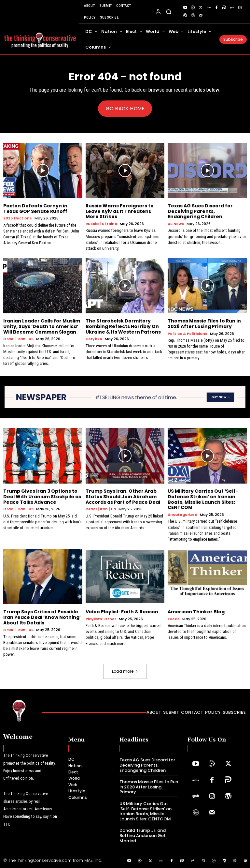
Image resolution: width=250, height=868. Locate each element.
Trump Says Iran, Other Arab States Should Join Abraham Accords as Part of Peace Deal (123, 497)
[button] (169, 12)
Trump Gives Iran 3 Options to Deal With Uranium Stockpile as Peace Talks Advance (42, 497)
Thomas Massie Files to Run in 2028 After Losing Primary (204, 323)
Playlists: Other (101, 619)
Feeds (174, 619)
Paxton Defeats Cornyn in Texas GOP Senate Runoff (35, 208)
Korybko (94, 339)
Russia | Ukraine (101, 224)
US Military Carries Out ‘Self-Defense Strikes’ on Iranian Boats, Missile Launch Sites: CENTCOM (203, 499)
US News (176, 224)
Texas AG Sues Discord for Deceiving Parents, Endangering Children (200, 211)
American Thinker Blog (196, 612)
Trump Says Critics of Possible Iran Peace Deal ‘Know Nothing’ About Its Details (42, 617)
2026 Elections (18, 218)
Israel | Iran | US (18, 339)
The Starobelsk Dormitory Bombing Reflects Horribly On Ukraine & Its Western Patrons (123, 326)
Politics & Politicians (187, 333)
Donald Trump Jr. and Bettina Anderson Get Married (143, 835)
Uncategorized (182, 515)
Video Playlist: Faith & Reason (122, 612)
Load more (125, 671)
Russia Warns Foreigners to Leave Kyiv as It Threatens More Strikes (120, 211)
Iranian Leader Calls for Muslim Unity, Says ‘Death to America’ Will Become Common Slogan (42, 326)
